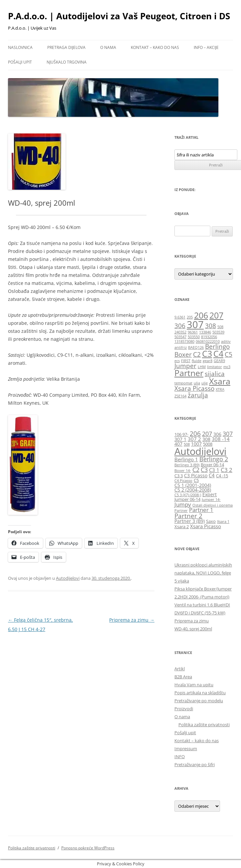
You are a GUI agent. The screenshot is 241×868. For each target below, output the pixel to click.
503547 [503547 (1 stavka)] (180, 337)
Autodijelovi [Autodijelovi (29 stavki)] (200, 451)
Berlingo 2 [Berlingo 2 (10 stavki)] (214, 459)
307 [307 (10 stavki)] (228, 434)
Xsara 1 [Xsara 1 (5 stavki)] (223, 522)
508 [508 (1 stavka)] (220, 327)
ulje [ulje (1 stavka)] (205, 383)
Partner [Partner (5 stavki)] (181, 511)
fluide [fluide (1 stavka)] (197, 361)
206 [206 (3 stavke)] (201, 315)
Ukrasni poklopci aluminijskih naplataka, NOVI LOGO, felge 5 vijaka (203, 573)
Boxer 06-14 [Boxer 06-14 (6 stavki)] (212, 465)
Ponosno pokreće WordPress (88, 848)
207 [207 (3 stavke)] (216, 315)
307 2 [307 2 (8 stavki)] (194, 439)
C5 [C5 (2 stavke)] (229, 354)
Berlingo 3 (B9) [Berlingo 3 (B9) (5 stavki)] (187, 465)
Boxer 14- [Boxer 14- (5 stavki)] (183, 471)
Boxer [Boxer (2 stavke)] (183, 354)
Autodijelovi (68, 578)
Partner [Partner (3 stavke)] (189, 373)
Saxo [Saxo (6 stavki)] (211, 521)
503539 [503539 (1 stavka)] (218, 332)
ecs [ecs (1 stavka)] (177, 361)
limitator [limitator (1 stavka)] (215, 367)
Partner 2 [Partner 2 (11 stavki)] (188, 516)
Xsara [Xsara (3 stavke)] (220, 381)
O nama (108, 47)
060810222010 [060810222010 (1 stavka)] (208, 341)
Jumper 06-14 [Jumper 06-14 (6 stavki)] (187, 499)
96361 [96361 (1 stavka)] (193, 332)
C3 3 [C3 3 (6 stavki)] (179, 476)
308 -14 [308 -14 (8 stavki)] (221, 439)
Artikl (180, 669)
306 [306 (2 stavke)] (180, 326)
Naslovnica (20, 47)
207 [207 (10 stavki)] (207, 434)
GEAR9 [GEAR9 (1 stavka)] (219, 361)
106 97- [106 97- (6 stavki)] (181, 434)
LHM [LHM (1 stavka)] (202, 367)
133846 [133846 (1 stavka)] (205, 332)
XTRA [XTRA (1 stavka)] (220, 389)
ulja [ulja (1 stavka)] (197, 383)
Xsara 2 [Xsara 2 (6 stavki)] (182, 527)
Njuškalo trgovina (67, 62)
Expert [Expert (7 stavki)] (210, 494)
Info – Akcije (206, 47)
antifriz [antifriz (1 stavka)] (181, 347)
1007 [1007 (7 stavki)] (196, 444)
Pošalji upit (20, 62)
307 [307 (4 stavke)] (195, 325)
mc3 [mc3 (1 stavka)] (227, 367)
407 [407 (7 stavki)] (178, 444)
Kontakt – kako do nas (155, 47)
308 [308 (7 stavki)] (206, 439)
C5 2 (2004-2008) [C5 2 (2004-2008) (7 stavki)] (193, 490)
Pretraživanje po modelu (199, 701)
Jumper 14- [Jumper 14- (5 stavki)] (211, 500)
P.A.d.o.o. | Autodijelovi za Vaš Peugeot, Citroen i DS (119, 16)
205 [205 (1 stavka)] (190, 317)
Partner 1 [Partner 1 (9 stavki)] (201, 510)
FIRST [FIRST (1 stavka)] (186, 361)
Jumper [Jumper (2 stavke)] (185, 366)
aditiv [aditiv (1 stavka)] (226, 341)
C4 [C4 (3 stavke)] (218, 354)
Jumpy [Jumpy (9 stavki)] (183, 504)
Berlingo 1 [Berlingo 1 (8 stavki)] (186, 459)
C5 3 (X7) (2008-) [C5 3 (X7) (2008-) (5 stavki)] (188, 495)
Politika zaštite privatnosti (204, 725)
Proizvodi (184, 709)
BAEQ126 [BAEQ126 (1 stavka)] (196, 347)
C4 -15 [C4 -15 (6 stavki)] (222, 476)
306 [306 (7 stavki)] (217, 434)
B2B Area (183, 677)
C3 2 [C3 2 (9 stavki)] (227, 470)
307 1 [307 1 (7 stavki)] (180, 439)
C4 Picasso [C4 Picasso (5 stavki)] (183, 481)
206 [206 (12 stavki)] (195, 434)
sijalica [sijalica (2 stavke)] (215, 374)
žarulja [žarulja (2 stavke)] (198, 395)
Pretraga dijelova (66, 47)
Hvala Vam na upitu (194, 685)
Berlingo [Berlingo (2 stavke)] (217, 346)
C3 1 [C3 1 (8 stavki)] (214, 470)
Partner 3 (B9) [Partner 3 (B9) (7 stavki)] (190, 521)
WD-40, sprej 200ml (193, 629)
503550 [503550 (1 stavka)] (194, 337)
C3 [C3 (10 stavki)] (204, 470)
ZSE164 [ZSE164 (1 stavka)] (180, 396)
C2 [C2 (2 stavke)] (197, 354)
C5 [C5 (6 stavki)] (196, 480)
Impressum (186, 749)
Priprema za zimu (132, 620)
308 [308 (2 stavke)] (211, 326)
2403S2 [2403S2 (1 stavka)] (180, 332)
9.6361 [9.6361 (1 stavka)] (180, 317)
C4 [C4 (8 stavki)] (212, 475)
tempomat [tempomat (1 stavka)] (183, 383)
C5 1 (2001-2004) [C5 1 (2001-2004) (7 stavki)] (193, 485)
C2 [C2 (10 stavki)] (196, 470)
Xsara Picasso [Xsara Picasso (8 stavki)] (206, 526)
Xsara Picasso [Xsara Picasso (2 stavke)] (194, 388)
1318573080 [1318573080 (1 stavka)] (184, 341)
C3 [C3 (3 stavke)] (207, 354)
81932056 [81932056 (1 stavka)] (209, 337)
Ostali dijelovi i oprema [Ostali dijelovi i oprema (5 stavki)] (213, 505)
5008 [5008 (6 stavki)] (208, 444)
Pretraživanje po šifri (195, 764)
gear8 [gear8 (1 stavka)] (208, 361)
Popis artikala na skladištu (200, 693)
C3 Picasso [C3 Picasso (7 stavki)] (196, 475)
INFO (180, 757)
